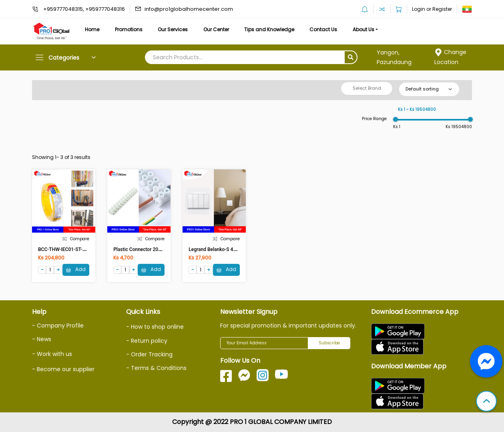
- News (42, 339)
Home (92, 29)
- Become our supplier (63, 369)
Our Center (216, 29)
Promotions (129, 29)
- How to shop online (155, 327)
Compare (76, 239)
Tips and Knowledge (269, 29)
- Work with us (52, 354)
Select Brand (367, 88)
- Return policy (147, 341)
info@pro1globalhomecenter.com (189, 9)
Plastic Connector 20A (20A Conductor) (156, 249)
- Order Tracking (149, 354)
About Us (363, 29)
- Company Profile (58, 326)
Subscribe (329, 343)
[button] (486, 402)
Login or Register (432, 9)
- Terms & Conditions (156, 368)
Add (76, 269)
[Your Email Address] (264, 343)
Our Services (173, 29)
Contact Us (323, 29)
